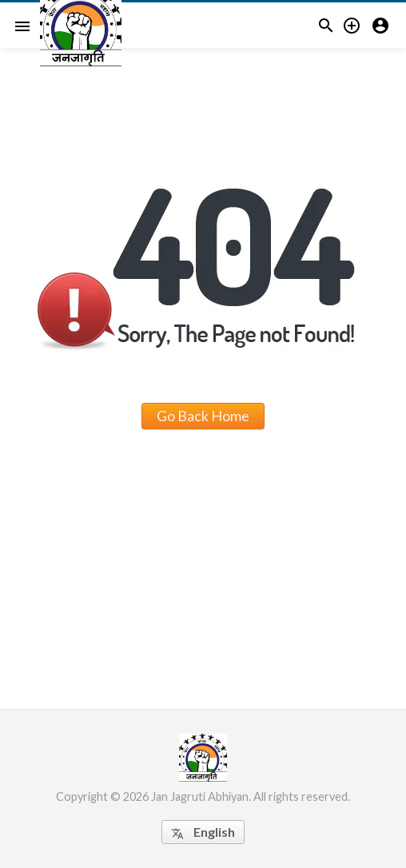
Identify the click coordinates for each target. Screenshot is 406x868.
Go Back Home (203, 416)
